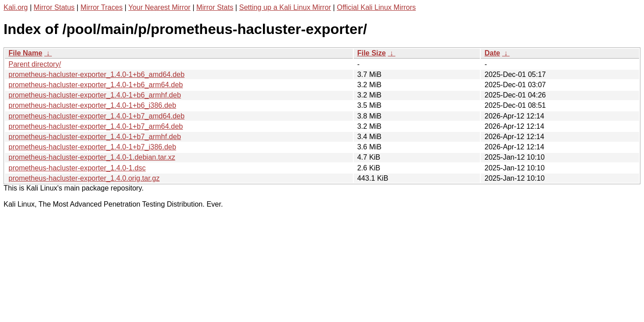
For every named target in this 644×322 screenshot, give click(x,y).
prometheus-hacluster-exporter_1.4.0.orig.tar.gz (84, 178)
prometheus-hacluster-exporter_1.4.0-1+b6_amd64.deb (97, 74)
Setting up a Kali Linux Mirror (285, 7)
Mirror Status (54, 7)
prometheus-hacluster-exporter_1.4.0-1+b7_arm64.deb (96, 126)
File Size (372, 53)
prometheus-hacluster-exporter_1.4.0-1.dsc (77, 168)
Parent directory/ (35, 64)
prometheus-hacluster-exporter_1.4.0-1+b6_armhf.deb (95, 95)
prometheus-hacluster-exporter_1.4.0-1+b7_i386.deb (92, 147)
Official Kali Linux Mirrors (376, 7)
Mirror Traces (102, 7)
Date (492, 53)
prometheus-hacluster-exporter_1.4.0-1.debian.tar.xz (92, 157)
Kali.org (16, 7)
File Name (25, 53)
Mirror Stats (215, 7)
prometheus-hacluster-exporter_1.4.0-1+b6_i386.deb (92, 105)
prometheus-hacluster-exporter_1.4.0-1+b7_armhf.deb (95, 137)
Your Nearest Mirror (159, 7)
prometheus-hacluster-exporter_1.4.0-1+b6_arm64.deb (96, 85)
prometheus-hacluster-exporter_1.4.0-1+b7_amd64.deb (97, 116)
